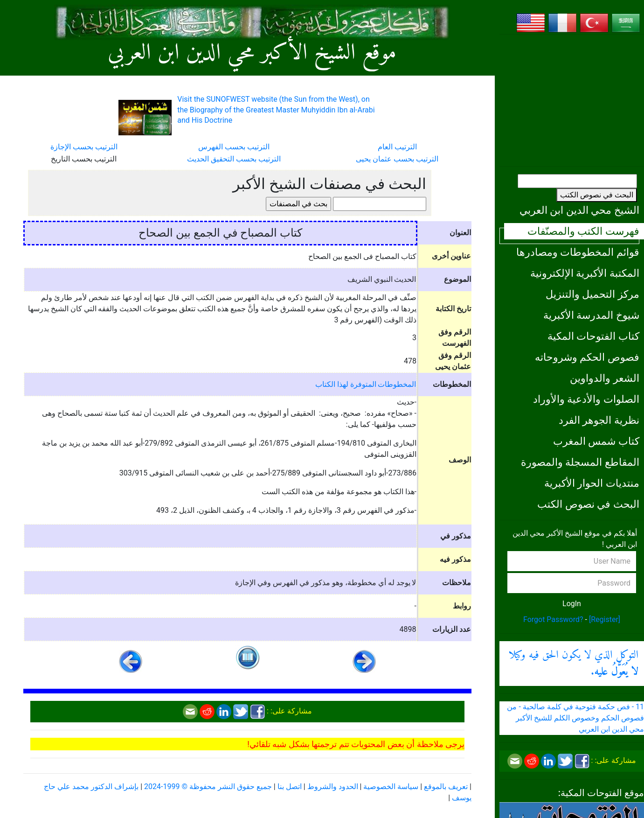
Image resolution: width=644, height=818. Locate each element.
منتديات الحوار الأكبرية (592, 483)
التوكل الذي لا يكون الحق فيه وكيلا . (573, 664)
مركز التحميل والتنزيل (592, 294)
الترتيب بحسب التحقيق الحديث (234, 159)
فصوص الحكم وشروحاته (587, 357)
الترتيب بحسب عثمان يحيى (397, 159)
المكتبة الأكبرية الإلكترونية (585, 273)
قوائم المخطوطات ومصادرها (578, 252)
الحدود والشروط (333, 787)
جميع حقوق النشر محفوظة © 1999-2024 (208, 787)
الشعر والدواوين (605, 378)
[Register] (605, 619)
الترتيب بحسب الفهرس (234, 147)
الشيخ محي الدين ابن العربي (579, 210)
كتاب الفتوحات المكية (593, 336)
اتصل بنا (290, 787)
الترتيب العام (397, 147)
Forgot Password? (553, 619)
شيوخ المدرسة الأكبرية (591, 315)
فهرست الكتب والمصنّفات (583, 231)
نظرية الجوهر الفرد (599, 420)
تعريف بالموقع (446, 787)
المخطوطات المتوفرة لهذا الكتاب (366, 384)
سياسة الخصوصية (391, 787)
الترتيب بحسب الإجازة (84, 147)
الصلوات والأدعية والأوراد (586, 399)
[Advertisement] (572, 100)
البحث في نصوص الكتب (597, 195)
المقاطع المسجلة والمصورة (580, 462)
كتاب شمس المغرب (596, 441)
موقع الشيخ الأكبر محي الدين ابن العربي (252, 53)
